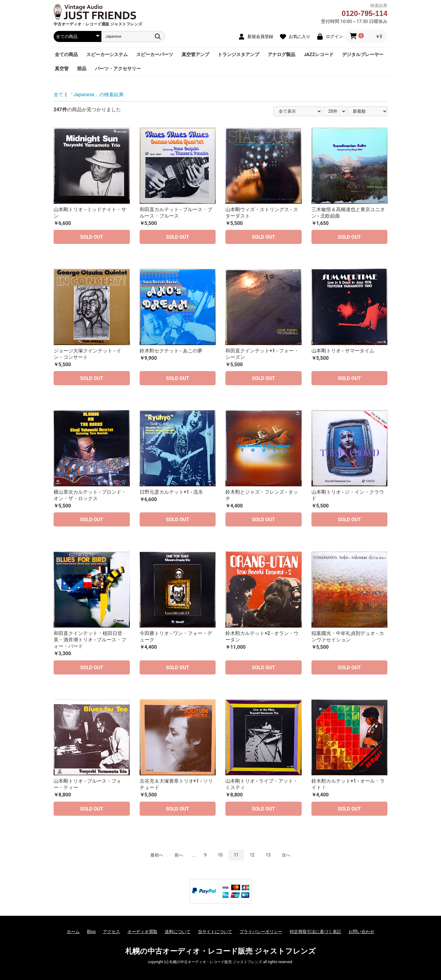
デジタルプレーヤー (363, 55)
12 (252, 855)
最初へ (157, 855)
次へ (286, 855)
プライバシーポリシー (261, 932)
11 (236, 855)
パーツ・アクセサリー (118, 69)
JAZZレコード (319, 55)
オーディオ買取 (142, 932)
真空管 (62, 69)
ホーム (73, 932)
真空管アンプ (195, 55)
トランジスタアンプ (238, 55)
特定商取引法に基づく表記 (315, 932)
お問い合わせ (361, 932)
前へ (179, 855)
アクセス (111, 932)
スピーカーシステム (107, 55)
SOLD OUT (92, 237)
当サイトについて (215, 932)
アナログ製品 (281, 55)
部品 (82, 69)
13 (268, 855)
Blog (91, 932)
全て (58, 95)
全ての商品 (66, 55)
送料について (178, 932)
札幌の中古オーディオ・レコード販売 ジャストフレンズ (221, 951)
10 (220, 855)
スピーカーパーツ (155, 55)
